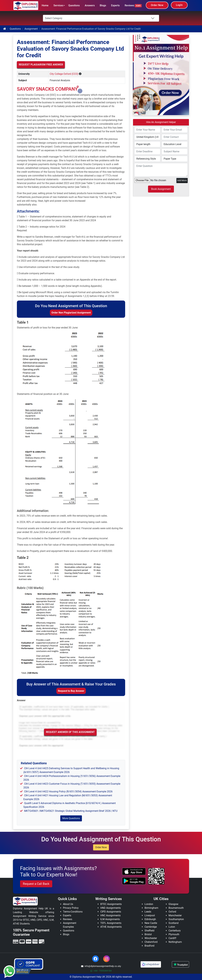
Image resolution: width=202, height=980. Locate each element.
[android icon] (134, 881)
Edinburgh (150, 919)
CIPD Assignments (111, 912)
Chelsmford (151, 942)
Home (45, 5)
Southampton (176, 919)
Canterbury (175, 931)
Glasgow (173, 904)
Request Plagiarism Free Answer (41, 65)
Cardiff (172, 938)
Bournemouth (176, 908)
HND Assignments (111, 908)
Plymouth (174, 934)
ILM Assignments (110, 919)
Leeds (148, 912)
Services (58, 5)
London (149, 904)
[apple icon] (134, 872)
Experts (115, 5)
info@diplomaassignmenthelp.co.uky (101, 966)
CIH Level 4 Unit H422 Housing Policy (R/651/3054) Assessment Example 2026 (68, 791)
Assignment (31, 29)
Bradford (149, 946)
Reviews (133, 6)
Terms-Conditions (73, 912)
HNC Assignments (110, 915)
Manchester (175, 915)
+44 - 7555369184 (101, 971)
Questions (74, 5)
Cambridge (151, 927)
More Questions (71, 818)
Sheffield (149, 931)
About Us (68, 904)
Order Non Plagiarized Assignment (71, 313)
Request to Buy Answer (71, 691)
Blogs (103, 5)
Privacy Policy (71, 908)
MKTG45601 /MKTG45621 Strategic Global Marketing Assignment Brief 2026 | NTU (71, 811)
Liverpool (150, 915)
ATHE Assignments (111, 927)
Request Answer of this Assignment (70, 732)
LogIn (179, 5)
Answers (90, 5)
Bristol (148, 934)
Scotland (174, 923)
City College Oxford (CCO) (64, 74)
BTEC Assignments (111, 904)
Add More (182, 180)
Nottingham (175, 942)
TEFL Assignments (111, 923)
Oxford (172, 912)
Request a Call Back (36, 884)
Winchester (151, 938)
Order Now (157, 5)
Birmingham (151, 908)
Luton (172, 927)
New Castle (151, 923)
